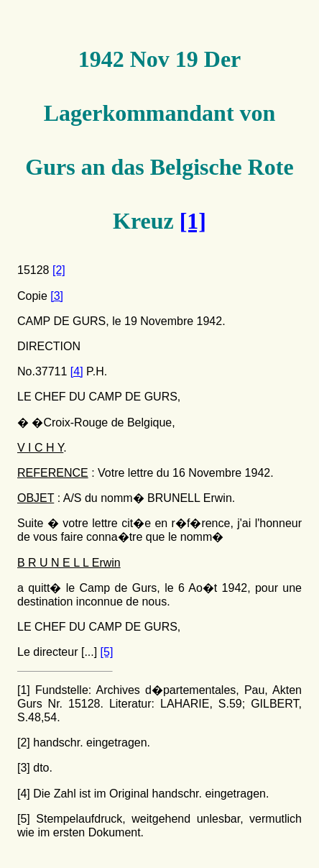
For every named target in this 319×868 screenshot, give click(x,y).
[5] (107, 652)
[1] (193, 221)
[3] (57, 296)
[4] (77, 371)
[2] (59, 270)
